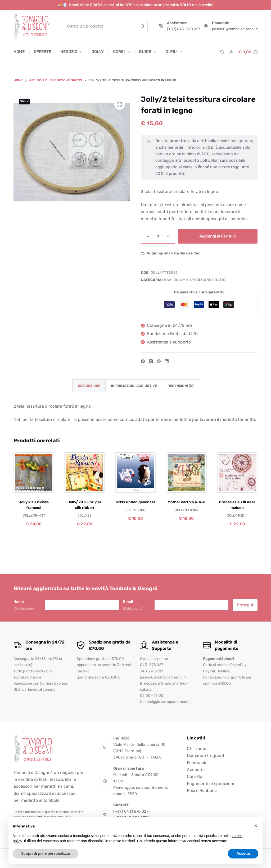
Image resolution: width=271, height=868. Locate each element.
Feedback (197, 763)
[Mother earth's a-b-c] (186, 473)
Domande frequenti (206, 755)
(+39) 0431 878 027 (184, 29)
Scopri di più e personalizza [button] (46, 853)
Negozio (72, 52)
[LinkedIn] (167, 361)
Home (19, 52)
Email (133, 605)
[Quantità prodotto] (158, 236)
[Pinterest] (159, 361)
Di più (174, 52)
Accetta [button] (243, 853)
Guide (149, 52)
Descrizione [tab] (89, 386)
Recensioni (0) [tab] (181, 386)
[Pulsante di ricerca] (142, 26)
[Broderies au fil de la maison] (237, 473)
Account (195, 770)
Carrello (195, 776)
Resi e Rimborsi (202, 790)
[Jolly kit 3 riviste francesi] (34, 473)
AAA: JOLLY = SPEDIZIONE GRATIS (195, 280)
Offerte (42, 52)
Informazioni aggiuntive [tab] (134, 386)
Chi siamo (197, 749)
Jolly (98, 52)
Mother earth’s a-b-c (186, 502)
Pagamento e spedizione (211, 784)
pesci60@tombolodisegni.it (235, 29)
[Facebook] (143, 361)
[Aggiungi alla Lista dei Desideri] (171, 253)
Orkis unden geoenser (135, 502)
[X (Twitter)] (151, 361)
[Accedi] (231, 52)
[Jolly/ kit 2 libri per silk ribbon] (85, 473)
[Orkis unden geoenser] (135, 473)
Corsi (122, 52)
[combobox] (100, 26)
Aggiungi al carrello (218, 236)
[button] (256, 826)
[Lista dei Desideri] (222, 52)
